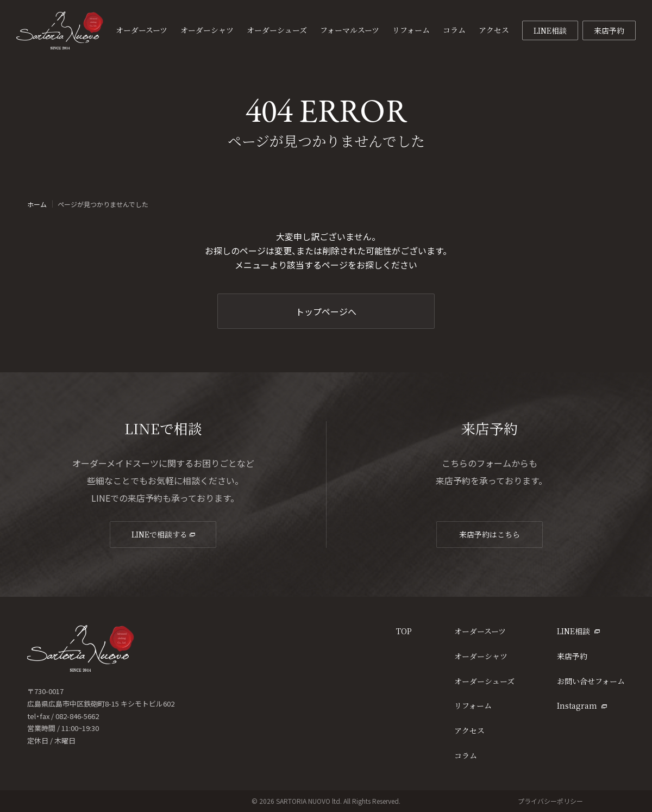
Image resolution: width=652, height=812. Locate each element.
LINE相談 (550, 30)
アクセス (469, 730)
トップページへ (326, 311)
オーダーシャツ (481, 656)
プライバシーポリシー (550, 801)
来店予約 (609, 30)
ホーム (37, 204)
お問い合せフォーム (591, 681)
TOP (404, 631)
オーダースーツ (480, 631)
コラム (466, 755)
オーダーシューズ (484, 681)
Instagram (582, 705)
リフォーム (473, 705)
